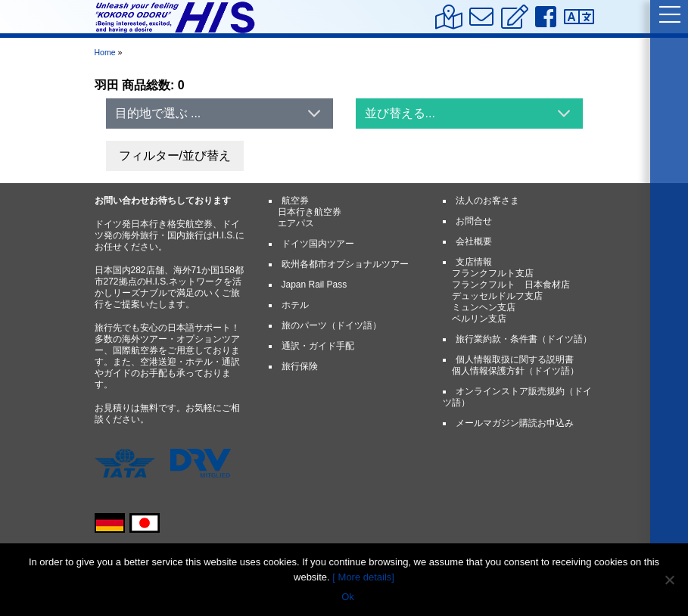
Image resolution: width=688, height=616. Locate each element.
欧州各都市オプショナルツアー (345, 264)
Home (105, 52)
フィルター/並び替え (175, 156)
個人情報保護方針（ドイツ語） (515, 371)
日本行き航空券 (310, 212)
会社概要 (474, 241)
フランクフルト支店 (493, 273)
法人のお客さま (487, 201)
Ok (348, 597)
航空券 (295, 201)
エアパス (296, 223)
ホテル (295, 305)
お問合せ (474, 221)
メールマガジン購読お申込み (515, 423)
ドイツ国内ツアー (318, 244)
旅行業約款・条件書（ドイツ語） (524, 339)
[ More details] (363, 577)
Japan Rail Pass (314, 285)
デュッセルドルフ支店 (497, 296)
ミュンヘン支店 (484, 307)
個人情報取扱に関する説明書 (515, 359)
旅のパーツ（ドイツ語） (332, 325)
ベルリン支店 (479, 319)
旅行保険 (300, 366)
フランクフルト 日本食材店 (511, 285)
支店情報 (474, 262)
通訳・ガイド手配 (318, 346)
